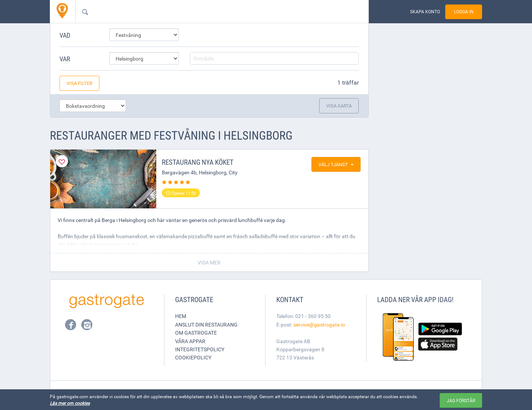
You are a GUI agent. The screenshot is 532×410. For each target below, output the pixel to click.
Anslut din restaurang (206, 324)
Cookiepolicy (193, 357)
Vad (65, 35)
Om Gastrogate (196, 333)
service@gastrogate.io (319, 324)
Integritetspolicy (200, 349)
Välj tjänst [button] (336, 164)
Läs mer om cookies (70, 403)
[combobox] (210, 11)
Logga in (464, 12)
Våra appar (190, 341)
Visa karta (339, 106)
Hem (181, 316)
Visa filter (79, 83)
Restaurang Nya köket (198, 162)
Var (65, 59)
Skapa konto (425, 12)
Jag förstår (461, 400)
